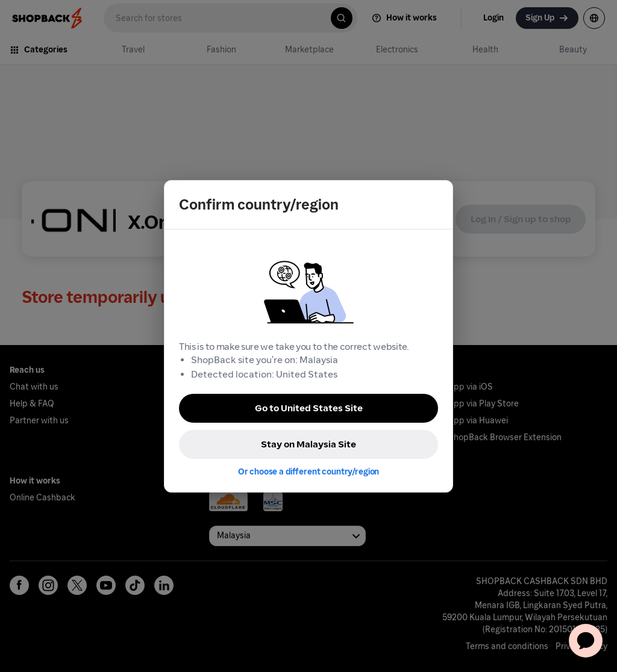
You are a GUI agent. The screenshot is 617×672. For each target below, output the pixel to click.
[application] (586, 641)
